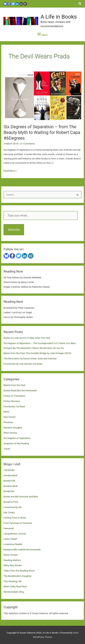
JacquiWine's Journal (15, 534)
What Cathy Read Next (15, 586)
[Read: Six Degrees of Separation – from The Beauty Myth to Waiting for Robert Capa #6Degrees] (42, 96)
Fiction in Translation (14, 396)
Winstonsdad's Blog (14, 592)
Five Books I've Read (14, 406)
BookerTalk (9, 481)
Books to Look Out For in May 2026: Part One (27, 338)
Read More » (10, 171)
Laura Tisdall (10, 539)
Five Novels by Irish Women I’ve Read (23, 364)
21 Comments (27, 144)
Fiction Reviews (12, 401)
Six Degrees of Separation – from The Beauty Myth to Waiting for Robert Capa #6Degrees (42, 132)
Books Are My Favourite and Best (21, 496)
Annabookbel (10, 475)
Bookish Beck (11, 486)
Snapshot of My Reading (16, 443)
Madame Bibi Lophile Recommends (22, 549)
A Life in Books (59, 17)
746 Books (9, 470)
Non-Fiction (10, 417)
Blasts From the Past (14, 385)
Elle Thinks (9, 512)
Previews (8, 422)
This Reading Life (13, 581)
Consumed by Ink (13, 507)
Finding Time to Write (15, 518)
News (7, 412)
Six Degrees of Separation (17, 438)
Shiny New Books (13, 565)
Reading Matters (12, 560)
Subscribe (14, 230)
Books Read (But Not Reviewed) (20, 390)
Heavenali (9, 528)
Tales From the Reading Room (19, 571)
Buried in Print (11, 502)
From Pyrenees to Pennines (18, 523)
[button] (80, 4)
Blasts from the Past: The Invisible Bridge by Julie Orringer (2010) (37, 353)
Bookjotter (9, 491)
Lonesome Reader (13, 544)
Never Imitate (11, 555)
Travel (7, 449)
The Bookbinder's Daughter (18, 576)
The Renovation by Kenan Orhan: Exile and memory (30, 358)
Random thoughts (13, 428)
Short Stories (10, 433)
